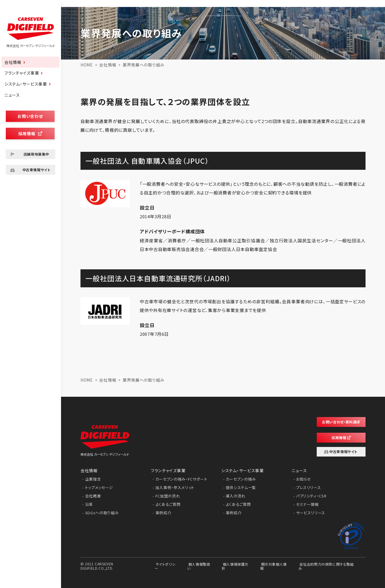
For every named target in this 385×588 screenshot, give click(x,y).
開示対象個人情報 (273, 566)
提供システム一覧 (241, 487)
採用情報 (30, 134)
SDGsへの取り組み (102, 513)
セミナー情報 (307, 504)
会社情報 (13, 62)
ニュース (12, 95)
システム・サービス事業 (26, 84)
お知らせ (304, 479)
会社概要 (93, 496)
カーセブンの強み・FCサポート (181, 479)
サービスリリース (311, 513)
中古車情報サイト (36, 170)
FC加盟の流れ (168, 496)
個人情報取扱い (199, 566)
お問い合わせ (30, 116)
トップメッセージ (99, 487)
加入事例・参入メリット (175, 487)
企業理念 (93, 479)
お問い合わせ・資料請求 (341, 422)
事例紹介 (163, 513)
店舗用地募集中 (36, 154)
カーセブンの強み (241, 479)
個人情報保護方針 (235, 566)
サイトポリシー (165, 566)
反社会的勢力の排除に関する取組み (326, 566)
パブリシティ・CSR (311, 496)
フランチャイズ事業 (22, 73)
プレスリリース (309, 487)
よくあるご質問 (168, 504)
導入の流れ (236, 496)
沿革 (89, 504)
